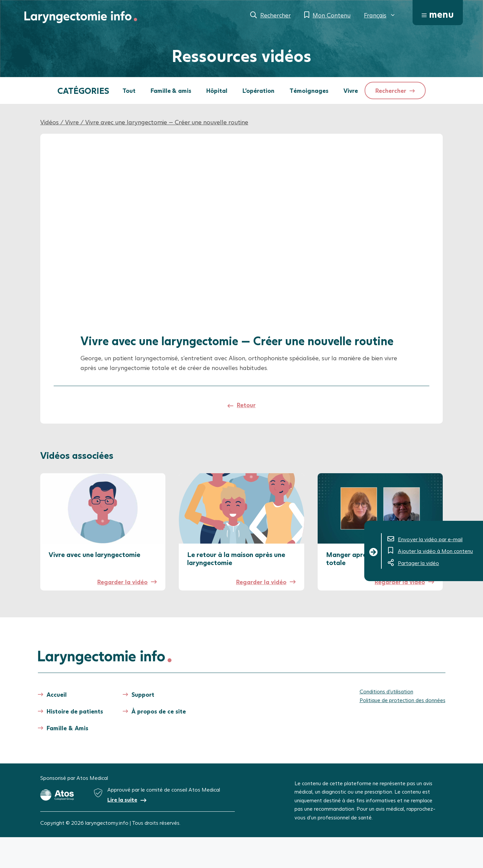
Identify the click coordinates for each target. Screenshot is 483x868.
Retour (246, 405)
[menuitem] (380, 15)
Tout (129, 90)
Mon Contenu (332, 15)
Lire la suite (122, 799)
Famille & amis (171, 90)
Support (143, 694)
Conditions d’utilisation (386, 691)
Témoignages (309, 90)
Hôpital (217, 90)
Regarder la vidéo (122, 582)
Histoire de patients (75, 711)
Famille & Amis (67, 728)
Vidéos (49, 122)
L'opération (258, 90)
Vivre (351, 90)
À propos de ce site (159, 711)
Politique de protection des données (402, 700)
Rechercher (276, 15)
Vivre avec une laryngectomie (94, 554)
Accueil (57, 694)
